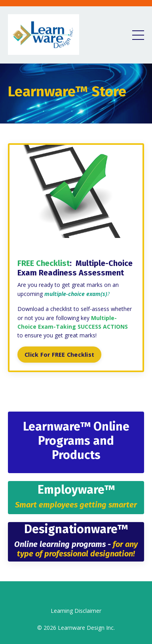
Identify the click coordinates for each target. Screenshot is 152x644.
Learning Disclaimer (76, 611)
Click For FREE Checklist (59, 355)
